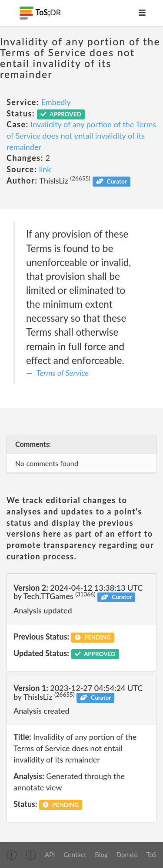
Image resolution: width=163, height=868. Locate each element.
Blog (101, 854)
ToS (151, 854)
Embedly (56, 102)
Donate (127, 854)
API (50, 854)
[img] (12, 855)
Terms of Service (63, 373)
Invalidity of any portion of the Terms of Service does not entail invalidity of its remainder (81, 135)
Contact (75, 854)
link (45, 169)
